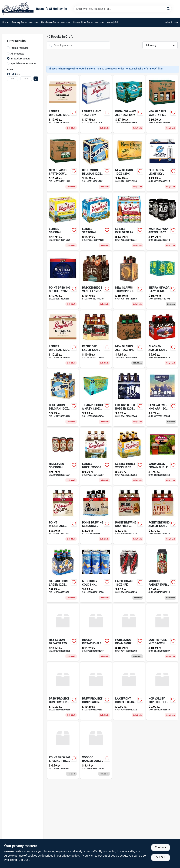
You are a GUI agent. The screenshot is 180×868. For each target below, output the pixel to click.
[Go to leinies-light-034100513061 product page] (96, 104)
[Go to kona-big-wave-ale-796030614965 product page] (129, 104)
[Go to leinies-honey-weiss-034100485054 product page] (129, 456)
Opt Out (161, 857)
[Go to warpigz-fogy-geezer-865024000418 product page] (162, 221)
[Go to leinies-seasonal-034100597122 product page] (96, 221)
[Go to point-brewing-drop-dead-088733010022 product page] (129, 515)
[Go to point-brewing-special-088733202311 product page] (63, 280)
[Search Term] (123, 9)
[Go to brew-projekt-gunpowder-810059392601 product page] (96, 691)
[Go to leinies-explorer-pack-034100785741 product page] (129, 221)
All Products (17, 54)
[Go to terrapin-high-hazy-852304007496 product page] (96, 398)
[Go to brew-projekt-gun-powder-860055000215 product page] (63, 691)
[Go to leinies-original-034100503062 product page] (63, 104)
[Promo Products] (8, 48)
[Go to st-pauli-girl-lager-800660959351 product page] (63, 574)
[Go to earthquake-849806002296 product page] (129, 574)
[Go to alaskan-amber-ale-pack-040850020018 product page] (162, 339)
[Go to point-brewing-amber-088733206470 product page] (162, 515)
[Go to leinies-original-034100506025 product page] (63, 339)
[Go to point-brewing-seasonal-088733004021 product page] (96, 515)
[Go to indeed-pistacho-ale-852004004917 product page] (96, 632)
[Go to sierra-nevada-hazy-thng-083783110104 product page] (162, 280)
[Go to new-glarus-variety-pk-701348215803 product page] (162, 104)
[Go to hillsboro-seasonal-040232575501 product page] (63, 456)
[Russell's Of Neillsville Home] (18, 9)
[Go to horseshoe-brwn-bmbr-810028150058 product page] (129, 632)
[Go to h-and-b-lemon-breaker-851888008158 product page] (63, 632)
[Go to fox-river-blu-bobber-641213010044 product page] (129, 398)
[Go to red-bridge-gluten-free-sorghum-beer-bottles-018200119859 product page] (96, 339)
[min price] (13, 79)
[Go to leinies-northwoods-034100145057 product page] (96, 456)
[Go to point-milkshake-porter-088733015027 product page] (63, 515)
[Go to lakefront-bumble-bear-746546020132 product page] (129, 691)
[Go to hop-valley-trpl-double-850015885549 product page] (162, 691)
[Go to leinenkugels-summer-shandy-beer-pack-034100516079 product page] (63, 221)
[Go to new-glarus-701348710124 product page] (129, 163)
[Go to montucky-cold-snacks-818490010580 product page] (96, 574)
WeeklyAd (112, 22)
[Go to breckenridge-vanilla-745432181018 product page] (96, 280)
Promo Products (19, 48)
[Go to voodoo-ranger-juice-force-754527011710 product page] (96, 750)
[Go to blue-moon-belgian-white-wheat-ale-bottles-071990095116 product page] (63, 398)
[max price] (26, 79)
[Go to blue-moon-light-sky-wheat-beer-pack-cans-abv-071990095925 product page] (162, 163)
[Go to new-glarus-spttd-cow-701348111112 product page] (63, 163)
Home (5, 22)
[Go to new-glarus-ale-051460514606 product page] (129, 339)
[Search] (169, 9)
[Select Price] (36, 79)
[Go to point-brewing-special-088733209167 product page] (63, 750)
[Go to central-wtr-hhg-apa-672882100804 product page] (162, 398)
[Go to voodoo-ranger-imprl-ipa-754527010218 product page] (162, 574)
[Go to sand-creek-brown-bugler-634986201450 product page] (162, 456)
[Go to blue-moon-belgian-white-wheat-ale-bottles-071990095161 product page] (96, 163)
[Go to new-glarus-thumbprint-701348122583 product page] (129, 280)
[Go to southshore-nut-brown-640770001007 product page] (162, 632)
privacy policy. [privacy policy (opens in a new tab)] (71, 856)
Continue (160, 847)
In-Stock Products (20, 59)
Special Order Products (23, 63)
